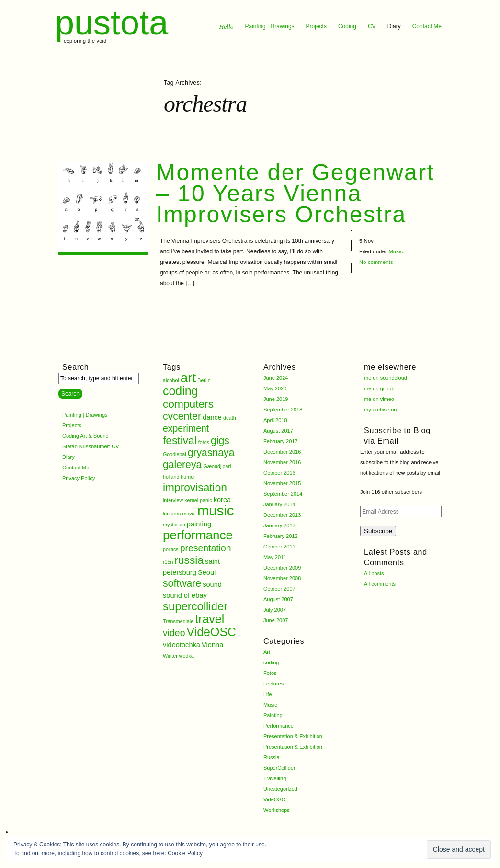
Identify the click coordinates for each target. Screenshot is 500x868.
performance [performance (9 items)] (198, 535)
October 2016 (279, 473)
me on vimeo (379, 399)
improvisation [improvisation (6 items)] (195, 487)
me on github (379, 388)
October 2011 (279, 547)
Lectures (273, 684)
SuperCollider (279, 768)
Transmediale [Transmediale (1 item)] (178, 621)
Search (76, 367)
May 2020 (275, 388)
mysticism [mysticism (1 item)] (174, 525)
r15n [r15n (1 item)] (168, 562)
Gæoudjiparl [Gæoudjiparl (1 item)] (217, 466)
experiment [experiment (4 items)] (186, 428)
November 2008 (282, 578)
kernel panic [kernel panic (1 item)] (198, 500)
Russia (272, 757)
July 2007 (275, 610)
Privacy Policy (79, 478)
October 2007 (279, 589)
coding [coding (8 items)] (181, 391)
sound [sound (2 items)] (212, 584)
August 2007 (278, 599)
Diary (394, 26)
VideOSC (274, 799)
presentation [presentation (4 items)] (206, 548)
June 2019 (276, 399)
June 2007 (276, 620)
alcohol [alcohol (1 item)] (171, 380)
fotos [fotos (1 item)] (204, 442)
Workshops (277, 810)
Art (267, 652)
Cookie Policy (185, 853)
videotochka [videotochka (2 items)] (182, 645)
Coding (347, 26)
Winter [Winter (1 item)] (170, 656)
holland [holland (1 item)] (171, 477)
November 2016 (282, 462)
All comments (380, 584)
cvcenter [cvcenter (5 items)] (182, 416)
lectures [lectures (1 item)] (172, 514)
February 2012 (281, 536)
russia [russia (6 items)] (189, 560)
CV (372, 26)
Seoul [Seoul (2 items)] (207, 572)
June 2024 (276, 378)
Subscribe (378, 531)
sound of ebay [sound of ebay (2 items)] (185, 595)
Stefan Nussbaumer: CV (91, 446)
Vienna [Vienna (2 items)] (212, 645)
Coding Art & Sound (85, 436)
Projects (316, 26)
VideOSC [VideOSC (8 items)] (212, 632)
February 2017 (281, 441)
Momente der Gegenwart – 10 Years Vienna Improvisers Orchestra (295, 193)
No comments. (377, 262)
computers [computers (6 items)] (188, 404)
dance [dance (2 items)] (212, 417)
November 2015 (282, 483)
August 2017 (278, 431)
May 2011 (275, 557)
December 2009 (282, 568)
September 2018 (283, 410)
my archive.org (381, 410)
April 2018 (275, 420)
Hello (226, 27)
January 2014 (279, 504)
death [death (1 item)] (230, 418)
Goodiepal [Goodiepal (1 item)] (175, 454)
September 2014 (283, 494)
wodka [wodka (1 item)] (187, 656)
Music (396, 251)
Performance (278, 726)
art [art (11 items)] (188, 378)
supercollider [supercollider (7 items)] (195, 606)
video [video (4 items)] (174, 633)
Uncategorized (280, 789)
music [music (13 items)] (216, 510)
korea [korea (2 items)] (222, 500)
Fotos (270, 673)
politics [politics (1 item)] (171, 549)
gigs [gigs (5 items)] (220, 440)
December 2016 (282, 452)
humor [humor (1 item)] (188, 477)
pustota (112, 23)
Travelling (275, 778)
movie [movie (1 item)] (189, 514)
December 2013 (282, 515)
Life (268, 694)
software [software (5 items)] (182, 583)
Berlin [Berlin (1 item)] (204, 380)
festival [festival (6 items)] (180, 440)
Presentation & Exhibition (293, 736)
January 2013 (279, 525)
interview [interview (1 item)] (173, 500)
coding (271, 662)
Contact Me (427, 26)
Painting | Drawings (269, 26)
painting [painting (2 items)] (199, 524)
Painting (273, 715)
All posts (374, 573)
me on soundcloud (386, 378)
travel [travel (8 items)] (210, 619)
